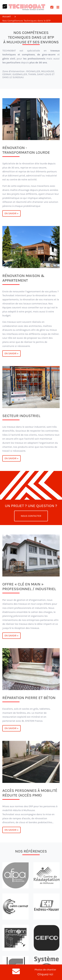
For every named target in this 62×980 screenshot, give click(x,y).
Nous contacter (31, 516)
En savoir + (11, 213)
